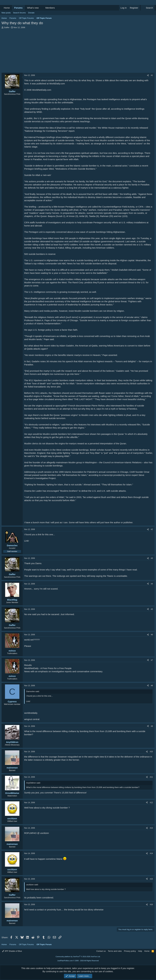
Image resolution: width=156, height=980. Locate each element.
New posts (6, 13)
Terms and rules (115, 951)
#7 (152, 660)
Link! (27, 541)
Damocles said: (33, 691)
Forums (18, 8)
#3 (152, 558)
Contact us (101, 951)
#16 (151, 905)
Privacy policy (130, 951)
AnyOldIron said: (33, 783)
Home (7, 8)
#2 (152, 529)
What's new (33, 8)
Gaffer (7, 27)
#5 (152, 609)
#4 (152, 584)
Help (140, 951)
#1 (152, 75)
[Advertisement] (78, 51)
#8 (152, 686)
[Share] (148, 75)
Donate (31, 13)
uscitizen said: (32, 885)
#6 (152, 635)
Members (50, 8)
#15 (151, 879)
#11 (151, 777)
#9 (152, 726)
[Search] (148, 8)
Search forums (19, 13)
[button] (41, 8)
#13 (151, 828)
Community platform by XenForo (78, 957)
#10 (151, 752)
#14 (151, 853)
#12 (151, 803)
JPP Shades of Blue (12, 951)
